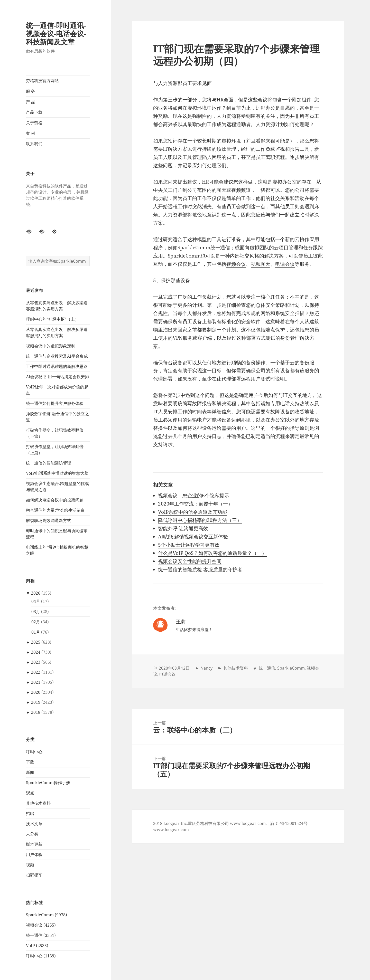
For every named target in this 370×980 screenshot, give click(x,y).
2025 (36, 642)
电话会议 (285, 264)
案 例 (31, 133)
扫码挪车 (34, 875)
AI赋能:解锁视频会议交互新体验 (193, 537)
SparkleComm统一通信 (204, 248)
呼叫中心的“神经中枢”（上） (52, 319)
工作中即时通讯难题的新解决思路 (57, 366)
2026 (36, 593)
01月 (36, 632)
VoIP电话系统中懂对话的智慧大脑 (57, 473)
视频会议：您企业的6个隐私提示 (194, 496)
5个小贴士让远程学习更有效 (189, 545)
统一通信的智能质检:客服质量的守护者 (200, 569)
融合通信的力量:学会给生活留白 (55, 510)
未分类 (32, 834)
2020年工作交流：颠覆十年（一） (195, 504)
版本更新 (34, 844)
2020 (36, 692)
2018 (36, 712)
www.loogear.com (171, 830)
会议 (263, 100)
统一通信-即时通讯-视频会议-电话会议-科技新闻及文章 (56, 34)
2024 (36, 652)
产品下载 (34, 112)
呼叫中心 (34, 752)
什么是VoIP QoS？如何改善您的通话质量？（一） (212, 553)
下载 (30, 762)
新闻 (30, 772)
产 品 (31, 102)
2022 (36, 672)
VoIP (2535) (37, 946)
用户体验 (34, 854)
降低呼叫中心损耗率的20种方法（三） (200, 520)
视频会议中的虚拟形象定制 (51, 346)
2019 (36, 702)
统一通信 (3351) (41, 935)
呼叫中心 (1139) (41, 956)
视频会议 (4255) (41, 925)
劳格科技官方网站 (42, 81)
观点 (30, 793)
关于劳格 (34, 123)
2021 (36, 682)
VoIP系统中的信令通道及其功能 (193, 512)
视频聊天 (261, 264)
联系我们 (34, 144)
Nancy (206, 668)
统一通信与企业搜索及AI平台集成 (57, 356)
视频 (30, 865)
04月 (36, 601)
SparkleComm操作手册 (48, 783)
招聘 (30, 813)
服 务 (31, 91)
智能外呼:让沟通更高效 (183, 528)
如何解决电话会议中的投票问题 (55, 500)
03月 (36, 612)
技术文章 (34, 824)
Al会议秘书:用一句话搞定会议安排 (57, 377)
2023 (36, 662)
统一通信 (267, 668)
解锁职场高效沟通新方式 (49, 520)
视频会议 (236, 264)
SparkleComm (184, 256)
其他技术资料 (38, 803)
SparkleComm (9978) (47, 915)
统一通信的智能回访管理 (49, 463)
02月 (36, 622)
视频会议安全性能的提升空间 (190, 561)
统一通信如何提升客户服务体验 (55, 403)
